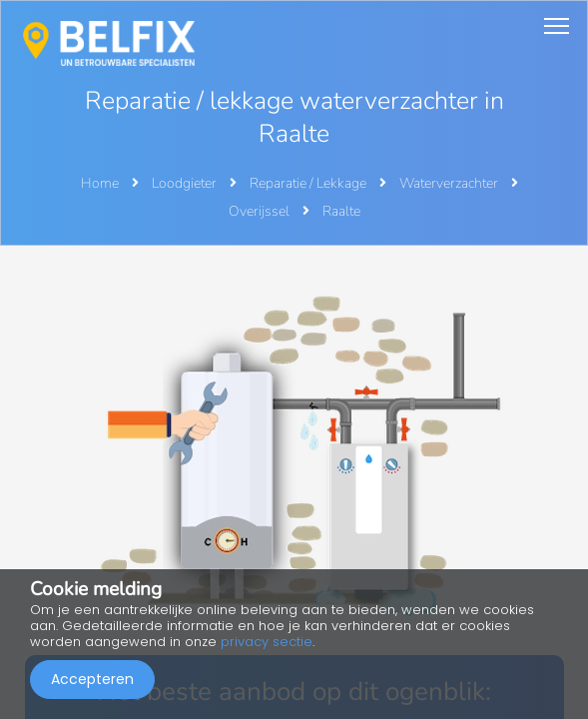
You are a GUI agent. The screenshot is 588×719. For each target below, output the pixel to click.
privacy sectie (267, 642)
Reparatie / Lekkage (309, 183)
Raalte (341, 211)
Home (100, 183)
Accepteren (92, 679)
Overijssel (261, 211)
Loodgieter (186, 183)
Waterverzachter (450, 183)
